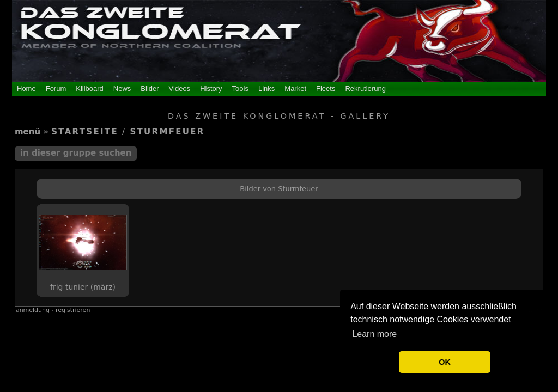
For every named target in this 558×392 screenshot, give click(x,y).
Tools (240, 88)
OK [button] (445, 362)
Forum (56, 88)
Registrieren (73, 310)
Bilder (150, 88)
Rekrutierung (365, 88)
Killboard (90, 88)
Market (295, 88)
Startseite (85, 132)
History (211, 88)
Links (266, 88)
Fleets (326, 88)
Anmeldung (33, 310)
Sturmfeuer (167, 132)
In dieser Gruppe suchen (76, 153)
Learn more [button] (374, 334)
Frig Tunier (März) (83, 287)
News (122, 88)
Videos (180, 88)
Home (26, 88)
